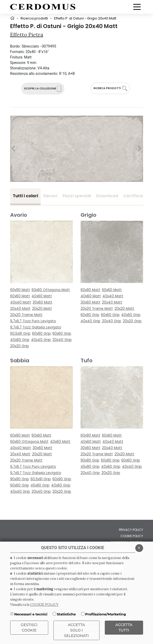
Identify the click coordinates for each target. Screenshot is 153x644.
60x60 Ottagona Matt (51, 290)
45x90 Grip (40, 485)
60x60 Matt (20, 296)
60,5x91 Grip (20, 334)
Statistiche (66, 614)
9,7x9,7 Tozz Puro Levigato (33, 321)
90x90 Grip (20, 479)
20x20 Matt (42, 309)
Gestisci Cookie (29, 627)
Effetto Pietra (27, 34)
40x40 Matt (21, 302)
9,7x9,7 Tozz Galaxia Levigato (36, 327)
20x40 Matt (20, 309)
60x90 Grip (41, 334)
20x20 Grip (20, 346)
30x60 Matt (42, 302)
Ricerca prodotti (34, 18)
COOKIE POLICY (44, 605)
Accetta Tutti (124, 627)
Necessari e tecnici (31, 614)
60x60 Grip (62, 334)
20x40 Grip (62, 340)
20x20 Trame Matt (26, 315)
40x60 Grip (20, 340)
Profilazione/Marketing (106, 614)
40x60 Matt (42, 296)
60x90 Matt (20, 290)
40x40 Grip (41, 340)
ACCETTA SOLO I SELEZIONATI (76, 630)
